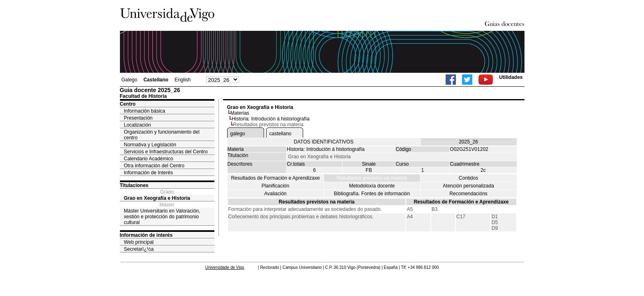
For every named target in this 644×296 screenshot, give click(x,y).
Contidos (468, 178)
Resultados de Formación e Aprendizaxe (275, 178)
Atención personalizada (468, 186)
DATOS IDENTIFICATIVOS (323, 142)
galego (238, 134)
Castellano (156, 80)
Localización (138, 125)
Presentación (138, 118)
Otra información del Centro (154, 166)
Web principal (139, 242)
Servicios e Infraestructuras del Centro (166, 152)
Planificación (275, 186)
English (183, 80)
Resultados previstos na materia (372, 178)
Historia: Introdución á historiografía (270, 119)
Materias (240, 113)
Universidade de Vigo (225, 267)
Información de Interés (148, 173)
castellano (281, 134)
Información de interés (146, 235)
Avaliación (275, 194)
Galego (130, 80)
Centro (128, 104)
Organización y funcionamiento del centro (162, 135)
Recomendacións (468, 194)
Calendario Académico (149, 159)
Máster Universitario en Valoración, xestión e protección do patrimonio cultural (162, 217)
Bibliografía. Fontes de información (372, 194)
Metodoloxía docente (372, 186)
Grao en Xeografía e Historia (157, 198)
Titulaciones (134, 185)
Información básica (145, 111)
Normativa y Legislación (150, 145)
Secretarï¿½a (139, 249)
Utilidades (511, 77)
